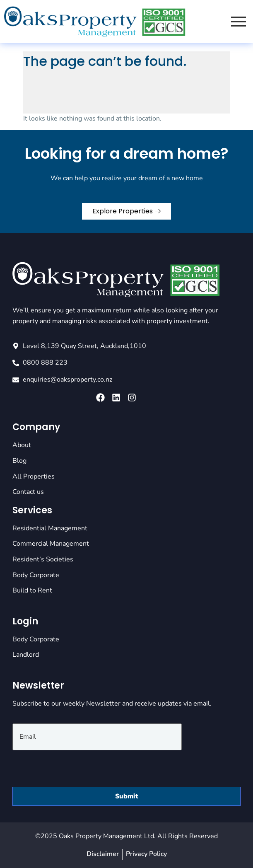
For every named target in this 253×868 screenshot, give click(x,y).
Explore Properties (126, 211)
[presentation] (75, 766)
